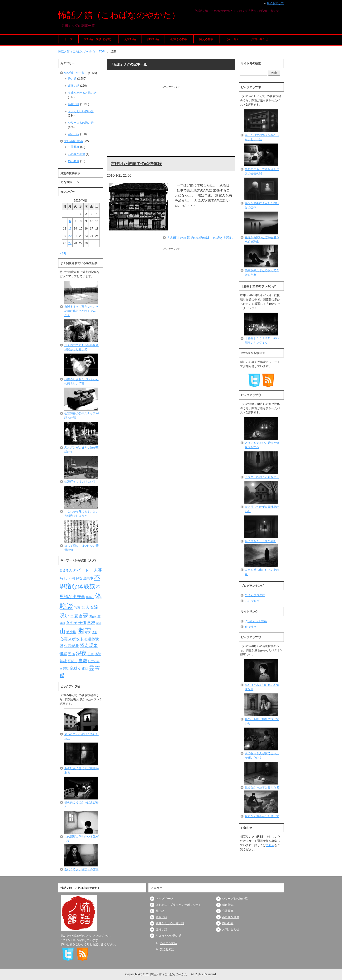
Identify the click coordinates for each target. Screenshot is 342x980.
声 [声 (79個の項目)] (72, 616)
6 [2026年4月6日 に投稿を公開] (70, 221)
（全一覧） (232, 39)
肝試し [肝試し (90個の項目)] (72, 661)
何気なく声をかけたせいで (262, 816)
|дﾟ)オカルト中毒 (256, 621)
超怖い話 (130, 39)
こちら (270, 845)
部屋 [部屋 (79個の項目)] (66, 669)
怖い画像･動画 (74, 141)
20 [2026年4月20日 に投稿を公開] (70, 236)
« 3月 (63, 253)
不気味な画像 (76, 154)
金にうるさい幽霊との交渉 (81, 869)
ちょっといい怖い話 (81, 111)
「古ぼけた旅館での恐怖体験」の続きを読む (200, 238)
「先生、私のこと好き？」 (262, 477)
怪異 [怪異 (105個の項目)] (63, 654)
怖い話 (72, 79)
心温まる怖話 (179, 39)
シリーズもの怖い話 (81, 123)
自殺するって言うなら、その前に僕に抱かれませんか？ (81, 311)
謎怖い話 (153, 39)
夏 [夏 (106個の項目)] (76, 616)
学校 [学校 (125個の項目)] (91, 623)
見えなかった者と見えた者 (262, 788)
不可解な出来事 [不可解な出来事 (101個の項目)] (81, 578)
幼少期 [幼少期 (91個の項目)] (71, 632)
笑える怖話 (206, 39)
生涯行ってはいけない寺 (80, 482)
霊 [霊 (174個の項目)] (92, 668)
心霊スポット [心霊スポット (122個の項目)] (72, 639)
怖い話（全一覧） (76, 73)
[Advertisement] (171, 122)
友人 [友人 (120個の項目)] (85, 607)
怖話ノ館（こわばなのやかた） (119, 15)
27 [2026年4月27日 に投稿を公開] (70, 243)
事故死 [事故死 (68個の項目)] (90, 597)
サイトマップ (275, 3)
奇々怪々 (251, 627)
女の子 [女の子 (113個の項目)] (72, 623)
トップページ (164, 899)
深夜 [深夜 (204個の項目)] (81, 653)
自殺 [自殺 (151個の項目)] (83, 661)
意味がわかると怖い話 (82, 93)
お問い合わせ (260, 39)
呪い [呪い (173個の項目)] (65, 616)
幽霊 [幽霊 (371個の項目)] (84, 631)
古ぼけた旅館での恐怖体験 (136, 164)
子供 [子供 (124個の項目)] (82, 623)
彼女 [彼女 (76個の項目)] (95, 632)
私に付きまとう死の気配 (261, 541)
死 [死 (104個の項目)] (70, 654)
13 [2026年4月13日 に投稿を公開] (70, 229)
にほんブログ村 (255, 595)
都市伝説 (74, 134)
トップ (68, 39)
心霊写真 (74, 147)
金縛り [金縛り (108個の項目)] (75, 668)
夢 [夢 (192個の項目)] (86, 616)
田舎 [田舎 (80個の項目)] (90, 654)
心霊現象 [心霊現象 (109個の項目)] (71, 646)
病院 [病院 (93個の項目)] (98, 654)
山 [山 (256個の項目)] (63, 631)
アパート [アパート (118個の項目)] (81, 570)
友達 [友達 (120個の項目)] (94, 607)
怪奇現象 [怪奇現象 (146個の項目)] (89, 645)
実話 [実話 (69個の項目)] (99, 623)
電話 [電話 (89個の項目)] (85, 668)
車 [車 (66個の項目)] (61, 669)
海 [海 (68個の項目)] (74, 654)
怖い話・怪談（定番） (99, 39)
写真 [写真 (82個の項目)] (77, 607)
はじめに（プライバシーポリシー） (179, 905)
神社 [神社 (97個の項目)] (63, 661)
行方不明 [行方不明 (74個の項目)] (94, 661)
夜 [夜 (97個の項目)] (81, 616)
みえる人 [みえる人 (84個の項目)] (66, 570)
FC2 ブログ (252, 601)
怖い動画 (74, 161)
